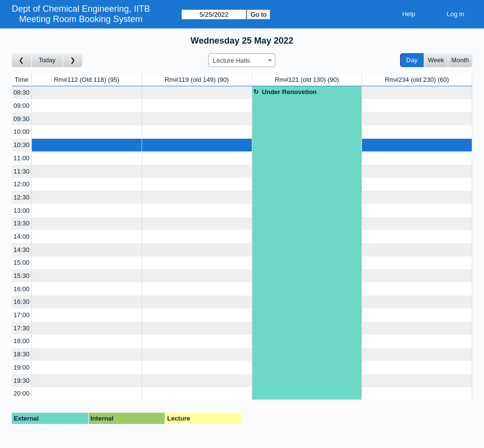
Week (436, 60)
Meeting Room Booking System (81, 19)
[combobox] (242, 60)
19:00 (22, 367)
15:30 (22, 276)
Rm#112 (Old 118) (87, 80)
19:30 (22, 381)
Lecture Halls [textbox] (231, 61)
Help (409, 14)
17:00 (22, 315)
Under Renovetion (290, 92)
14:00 (22, 236)
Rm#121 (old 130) (307, 80)
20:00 (22, 393)
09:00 (22, 106)
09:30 (22, 119)
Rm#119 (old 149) (197, 80)
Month (460, 60)
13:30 (22, 223)
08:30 (22, 92)
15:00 (22, 262)
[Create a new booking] (87, 93)
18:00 (22, 341)
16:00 (22, 289)
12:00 (22, 184)
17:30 (22, 328)
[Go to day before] (22, 61)
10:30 (22, 145)
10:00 (22, 132)
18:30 (22, 354)
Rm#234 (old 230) (417, 80)
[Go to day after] (73, 61)
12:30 (22, 197)
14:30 (22, 250)
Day (412, 60)
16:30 (22, 302)
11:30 (22, 171)
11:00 (22, 158)
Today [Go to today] (47, 60)
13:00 (22, 211)
